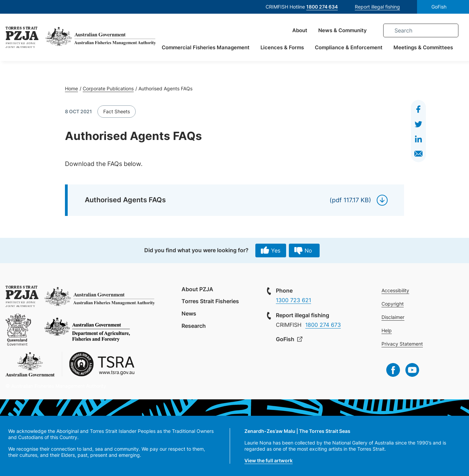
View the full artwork (269, 460)
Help (387, 330)
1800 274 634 (322, 7)
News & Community (342, 31)
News (189, 313)
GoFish (439, 7)
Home (71, 88)
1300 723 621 (293, 300)
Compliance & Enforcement (348, 48)
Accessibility (395, 290)
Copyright (393, 304)
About (299, 31)
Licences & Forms (282, 48)
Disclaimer (393, 317)
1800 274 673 (323, 325)
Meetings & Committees (423, 48)
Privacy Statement (402, 344)
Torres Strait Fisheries (210, 301)
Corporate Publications (108, 88)
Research (194, 326)
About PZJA (197, 289)
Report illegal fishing (377, 7)
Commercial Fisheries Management (205, 48)
